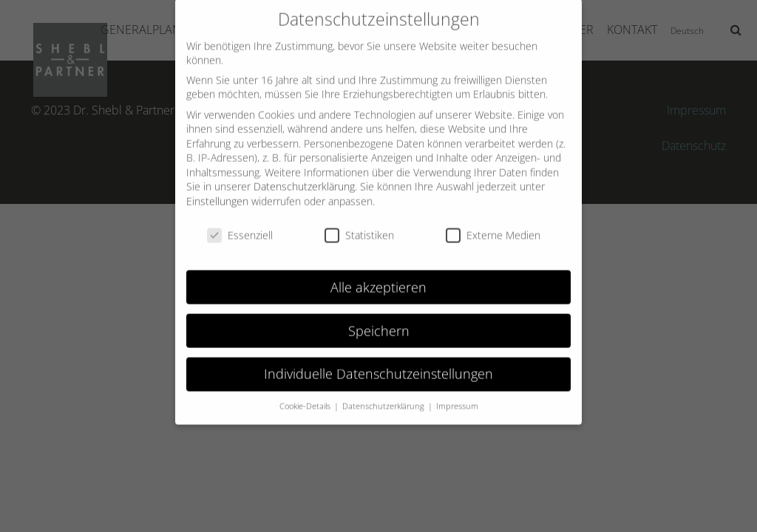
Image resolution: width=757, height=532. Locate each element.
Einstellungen (217, 192)
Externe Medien (493, 226)
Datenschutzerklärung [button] (384, 397)
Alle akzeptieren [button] (378, 277)
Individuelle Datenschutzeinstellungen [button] (378, 364)
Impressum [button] (457, 397)
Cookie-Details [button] (306, 397)
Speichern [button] (379, 321)
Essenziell (240, 226)
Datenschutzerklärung (304, 177)
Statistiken (359, 226)
